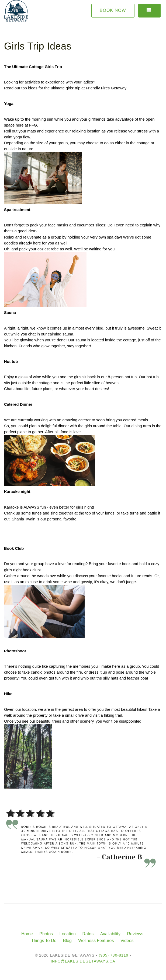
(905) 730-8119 (113, 955)
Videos (127, 941)
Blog (67, 941)
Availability (110, 934)
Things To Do (44, 941)
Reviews (135, 934)
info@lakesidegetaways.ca (83, 961)
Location (68, 934)
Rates (88, 934)
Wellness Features (96, 941)
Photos (46, 934)
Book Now (113, 10)
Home (27, 934)
